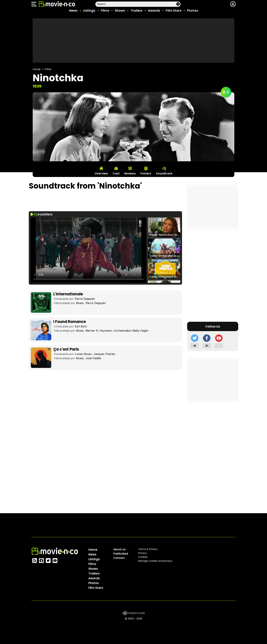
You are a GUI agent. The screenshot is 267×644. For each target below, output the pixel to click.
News (73, 10)
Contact (119, 558)
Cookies (143, 557)
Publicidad (121, 554)
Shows (120, 10)
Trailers (136, 10)
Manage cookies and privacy (155, 561)
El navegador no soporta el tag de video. (89, 250)
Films (105, 10)
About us (120, 549)
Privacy (143, 553)
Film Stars (174, 10)
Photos (193, 10)
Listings (89, 10)
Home (37, 69)
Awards (154, 10)
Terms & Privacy (148, 549)
